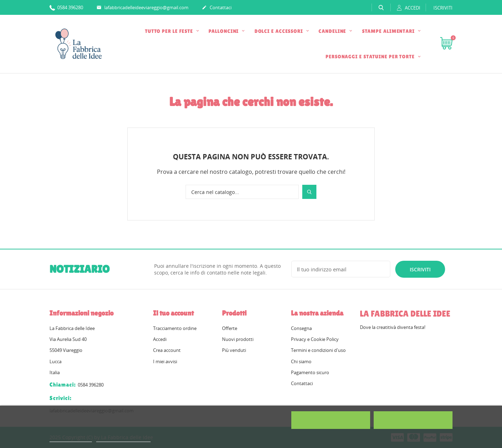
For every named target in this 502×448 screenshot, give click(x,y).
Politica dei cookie (71, 439)
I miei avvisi (165, 361)
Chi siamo (301, 361)
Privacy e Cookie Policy (315, 339)
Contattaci (217, 8)
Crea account (167, 350)
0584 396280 (66, 7)
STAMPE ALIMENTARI (389, 31)
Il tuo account (173, 313)
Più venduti (234, 350)
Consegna (301, 328)
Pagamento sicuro (310, 372)
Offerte (230, 328)
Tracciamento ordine (175, 328)
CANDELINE (333, 31)
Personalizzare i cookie (123, 439)
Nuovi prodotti (238, 339)
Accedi (160, 339)
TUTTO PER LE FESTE (170, 31)
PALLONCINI (224, 31)
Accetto (413, 420)
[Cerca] (242, 192)
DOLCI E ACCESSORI (279, 31)
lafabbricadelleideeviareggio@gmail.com (142, 8)
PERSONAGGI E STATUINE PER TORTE (371, 57)
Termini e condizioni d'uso (318, 350)
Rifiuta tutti (331, 420)
